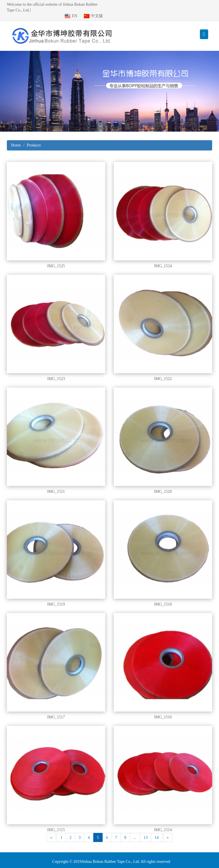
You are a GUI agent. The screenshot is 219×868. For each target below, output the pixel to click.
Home (16, 139)
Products (34, 139)
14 (157, 832)
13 (145, 832)
